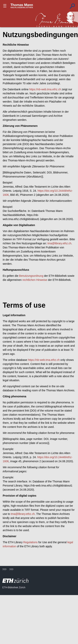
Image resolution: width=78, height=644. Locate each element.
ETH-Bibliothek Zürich (14, 587)
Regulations (31, 542)
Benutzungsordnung (31, 276)
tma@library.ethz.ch (59, 243)
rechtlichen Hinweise (35, 280)
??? (22, 6)
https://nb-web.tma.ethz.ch (45, 89)
